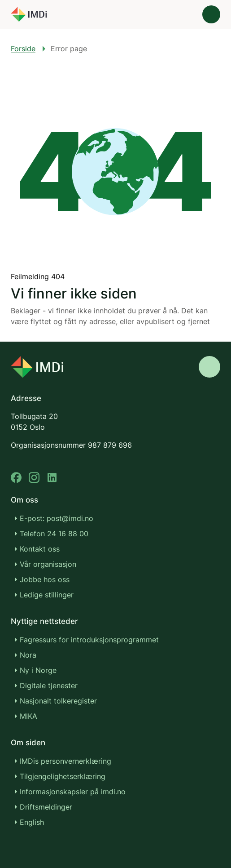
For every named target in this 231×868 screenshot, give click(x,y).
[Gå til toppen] (209, 367)
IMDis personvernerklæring (65, 761)
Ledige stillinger (47, 595)
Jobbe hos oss (45, 579)
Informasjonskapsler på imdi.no (73, 792)
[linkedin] (52, 478)
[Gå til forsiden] (29, 14)
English (32, 822)
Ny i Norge (38, 670)
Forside (23, 49)
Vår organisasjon (48, 564)
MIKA (28, 716)
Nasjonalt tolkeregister (58, 701)
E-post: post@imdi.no (57, 518)
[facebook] (16, 478)
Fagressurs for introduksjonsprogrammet (89, 640)
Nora (28, 655)
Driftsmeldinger (46, 807)
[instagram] (34, 478)
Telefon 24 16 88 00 (54, 534)
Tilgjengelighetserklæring (63, 776)
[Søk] (186, 14)
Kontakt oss (40, 549)
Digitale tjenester (49, 685)
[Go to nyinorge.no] (37, 367)
